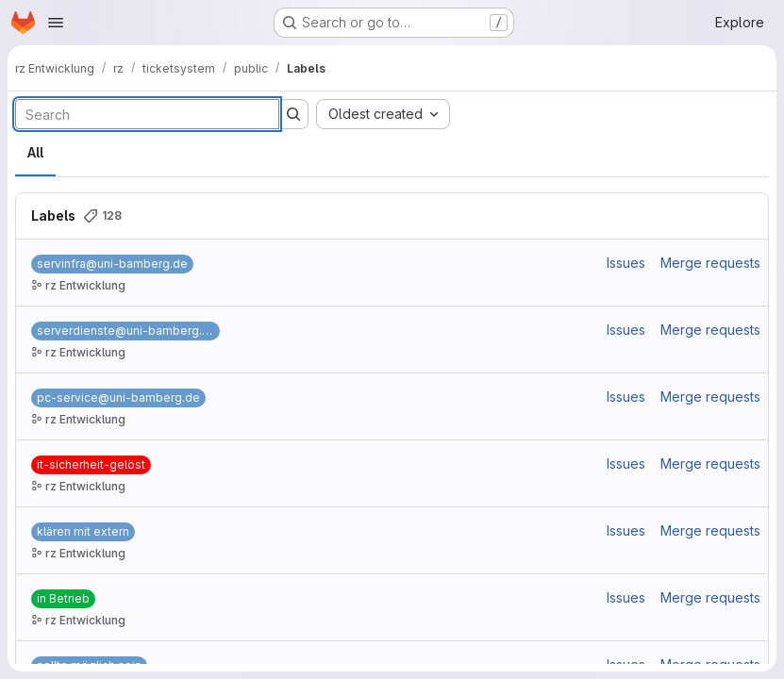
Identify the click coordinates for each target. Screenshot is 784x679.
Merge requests (710, 263)
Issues (626, 263)
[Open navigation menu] (56, 23)
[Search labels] (147, 114)
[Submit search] (293, 114)
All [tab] (35, 152)
